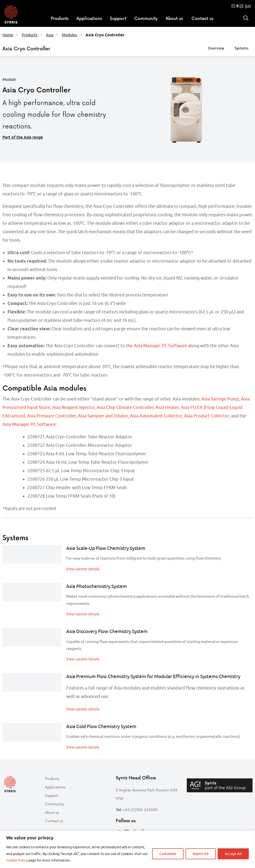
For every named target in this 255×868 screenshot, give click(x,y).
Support (118, 18)
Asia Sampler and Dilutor (103, 416)
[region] (127, 849)
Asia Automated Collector (156, 416)
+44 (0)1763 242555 (140, 810)
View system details (83, 569)
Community (146, 18)
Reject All (201, 854)
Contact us (202, 18)
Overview (216, 48)
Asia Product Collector (207, 416)
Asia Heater (167, 407)
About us (174, 18)
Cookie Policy (17, 860)
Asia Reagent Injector (73, 407)
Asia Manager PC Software (160, 346)
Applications (89, 18)
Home (8, 35)
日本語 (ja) (241, 6)
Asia (50, 35)
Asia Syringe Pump (220, 399)
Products (60, 18)
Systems (242, 48)
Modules (69, 35)
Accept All (233, 854)
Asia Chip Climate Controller (125, 407)
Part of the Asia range (23, 137)
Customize (168, 854)
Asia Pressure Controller (52, 416)
